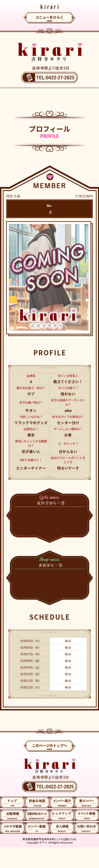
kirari (50, 7)
